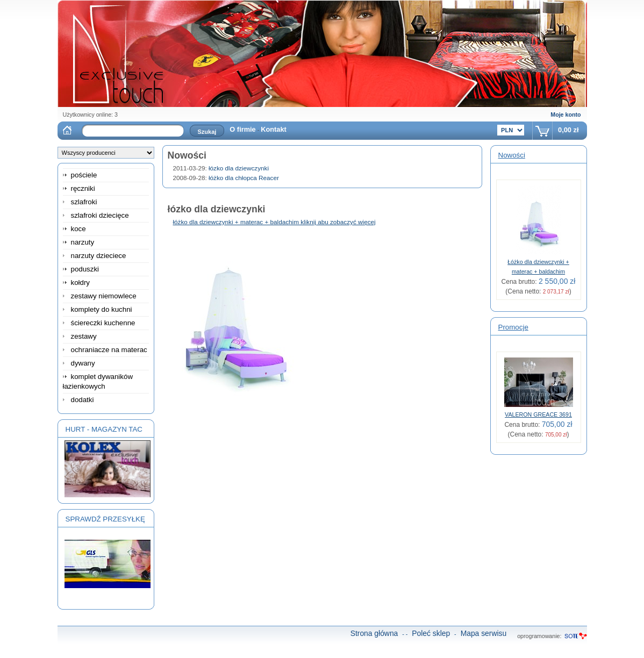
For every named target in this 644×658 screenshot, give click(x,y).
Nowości (512, 155)
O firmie (242, 129)
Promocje (513, 327)
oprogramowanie (538, 636)
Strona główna (374, 633)
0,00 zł (568, 130)
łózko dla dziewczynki (239, 168)
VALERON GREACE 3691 (538, 414)
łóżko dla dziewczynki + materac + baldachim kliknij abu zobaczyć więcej (274, 222)
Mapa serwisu (484, 633)
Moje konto (566, 115)
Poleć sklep (431, 633)
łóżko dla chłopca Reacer (244, 178)
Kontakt (274, 129)
